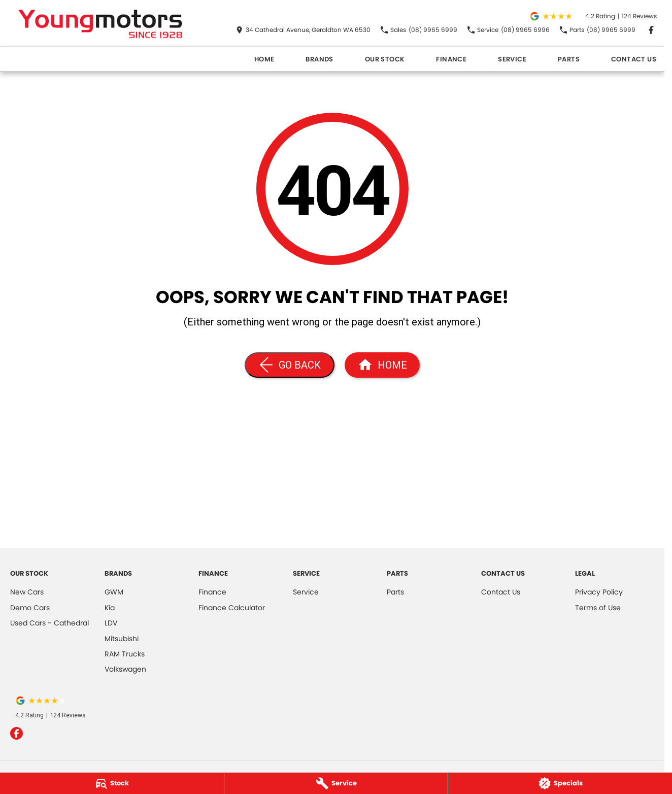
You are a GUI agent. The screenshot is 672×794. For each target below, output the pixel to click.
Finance (451, 59)
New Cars (27, 592)
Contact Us (634, 59)
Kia (110, 608)
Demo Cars (30, 608)
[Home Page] (101, 23)
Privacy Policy (599, 592)
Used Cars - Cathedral (49, 623)
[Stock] (112, 783)
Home (264, 59)
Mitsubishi (122, 639)
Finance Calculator (232, 608)
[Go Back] (290, 365)
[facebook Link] (651, 30)
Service (512, 59)
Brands (319, 59)
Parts (569, 59)
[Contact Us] (303, 30)
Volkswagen (125, 669)
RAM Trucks (125, 654)
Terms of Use (598, 608)
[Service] (336, 783)
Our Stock (385, 59)
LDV (111, 623)
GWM (114, 592)
